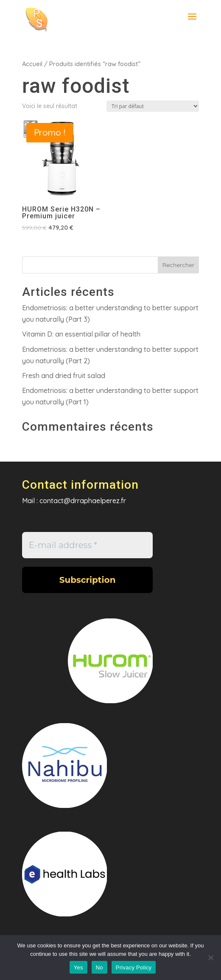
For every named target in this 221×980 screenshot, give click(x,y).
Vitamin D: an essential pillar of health (81, 334)
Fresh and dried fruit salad (64, 376)
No (99, 967)
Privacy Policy (134, 967)
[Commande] (153, 106)
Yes (78, 967)
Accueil (32, 64)
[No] (210, 958)
